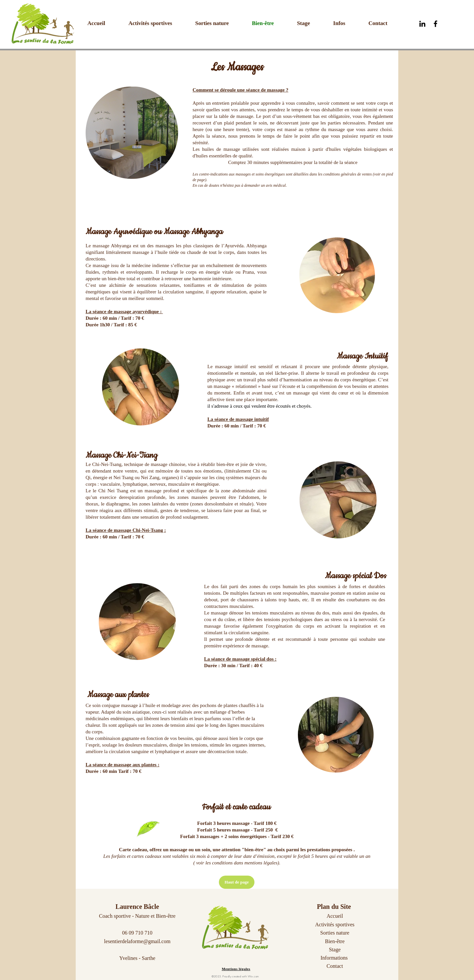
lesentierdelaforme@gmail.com (137, 941)
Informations (334, 958)
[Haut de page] (237, 882)
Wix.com (253, 976)
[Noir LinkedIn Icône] (422, 24)
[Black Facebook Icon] (435, 24)
